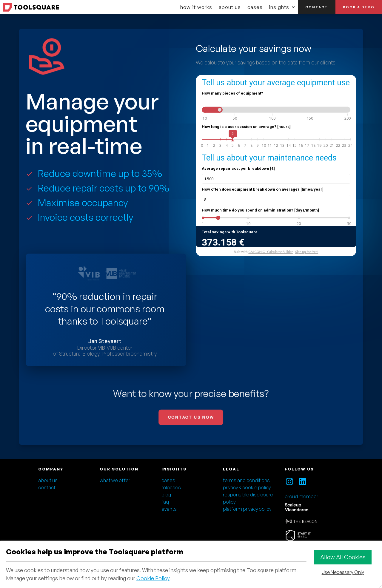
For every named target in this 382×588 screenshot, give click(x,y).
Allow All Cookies (343, 557)
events (169, 509)
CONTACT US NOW (191, 418)
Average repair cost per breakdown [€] (238, 168)
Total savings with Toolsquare (230, 232)
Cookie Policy (153, 578)
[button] (282, 7)
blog (166, 495)
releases (171, 487)
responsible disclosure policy (248, 498)
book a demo (359, 7)
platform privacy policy (247, 509)
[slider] (220, 110)
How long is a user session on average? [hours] (246, 127)
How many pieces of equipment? (232, 93)
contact (317, 7)
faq (165, 502)
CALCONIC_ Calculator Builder (270, 252)
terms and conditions (246, 480)
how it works (196, 7)
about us (230, 7)
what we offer (115, 480)
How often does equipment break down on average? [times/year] (263, 189)
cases (255, 7)
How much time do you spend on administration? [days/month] (260, 210)
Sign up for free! (307, 252)
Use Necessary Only (343, 572)
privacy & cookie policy (247, 487)
